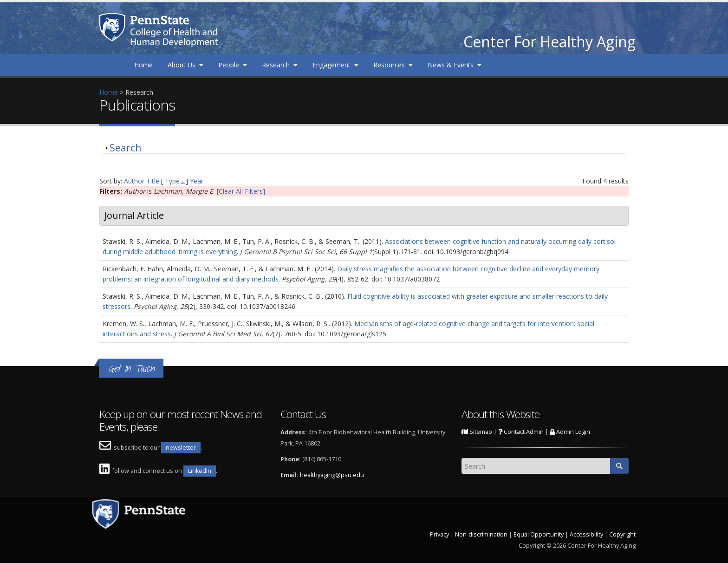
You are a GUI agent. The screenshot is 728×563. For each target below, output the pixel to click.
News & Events (455, 65)
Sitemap (477, 432)
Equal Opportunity (539, 534)
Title (153, 181)
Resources (393, 65)
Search (125, 148)
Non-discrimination (481, 534)
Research (280, 65)
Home (143, 65)
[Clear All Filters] (241, 191)
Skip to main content (31, 5)
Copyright (622, 534)
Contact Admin (521, 432)
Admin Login (570, 432)
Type (172, 181)
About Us (185, 65)
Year (197, 181)
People (233, 65)
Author (134, 181)
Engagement (335, 65)
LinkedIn (200, 471)
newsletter (181, 448)
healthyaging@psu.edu (332, 475)
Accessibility (586, 534)
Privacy (439, 534)
